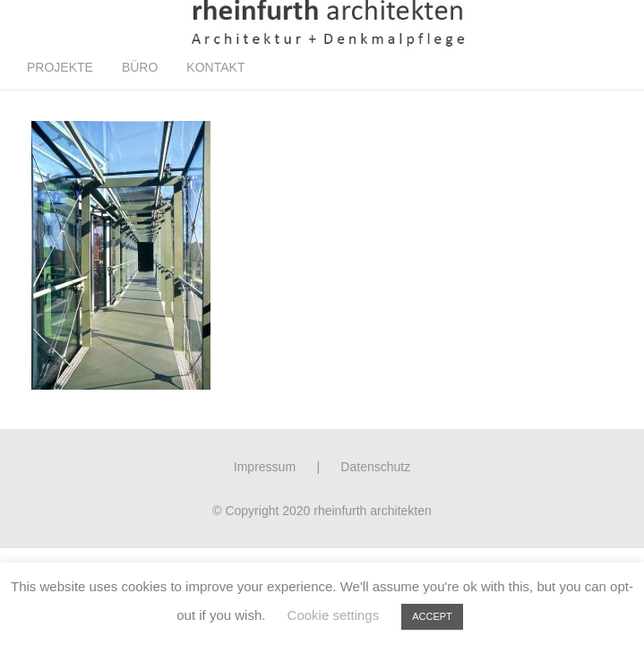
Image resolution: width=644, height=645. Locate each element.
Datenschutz (375, 467)
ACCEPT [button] (432, 616)
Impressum (265, 467)
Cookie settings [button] (334, 615)
